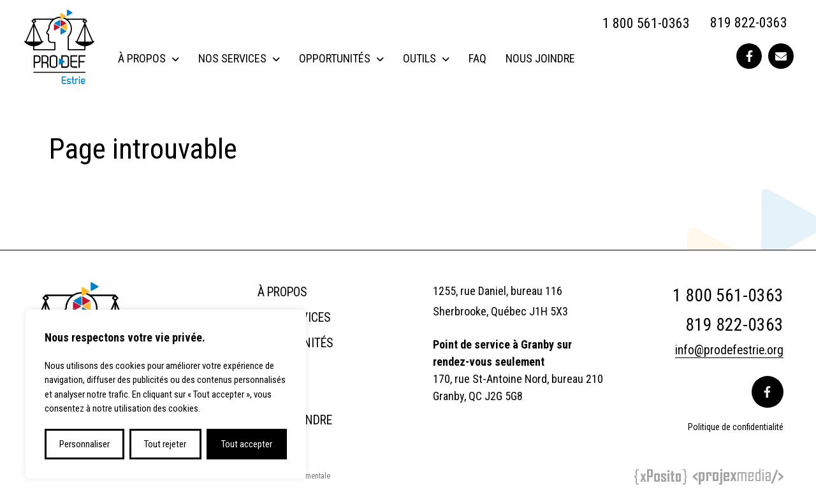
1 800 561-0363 (646, 23)
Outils (419, 58)
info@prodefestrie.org (728, 350)
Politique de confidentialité (736, 426)
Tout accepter (247, 444)
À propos (142, 58)
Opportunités (335, 58)
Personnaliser (84, 444)
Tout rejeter (165, 444)
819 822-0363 (749, 23)
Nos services (232, 58)
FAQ (477, 58)
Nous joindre (540, 58)
